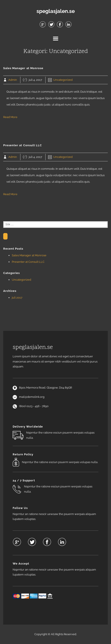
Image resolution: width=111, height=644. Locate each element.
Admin (13, 80)
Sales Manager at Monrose (29, 255)
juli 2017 (17, 298)
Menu (56, 39)
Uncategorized (63, 80)
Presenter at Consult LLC (28, 262)
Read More (10, 117)
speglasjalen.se (56, 11)
